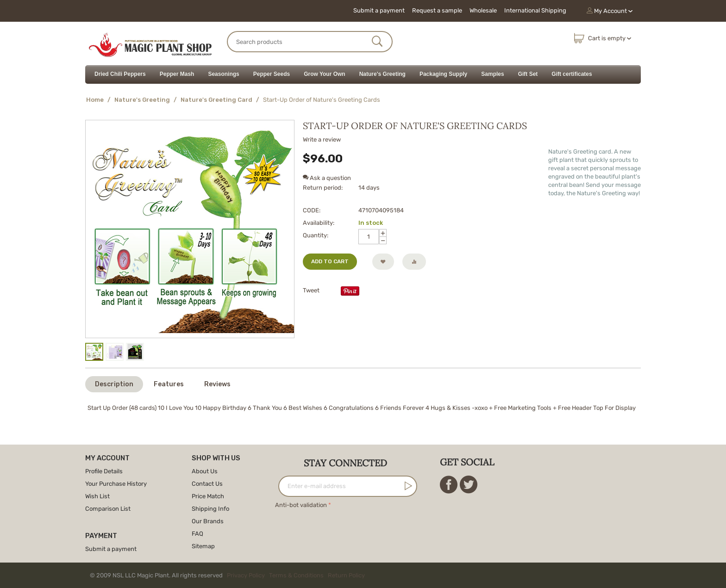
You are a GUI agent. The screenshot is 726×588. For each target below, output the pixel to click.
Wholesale (483, 10)
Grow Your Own (325, 74)
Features (169, 384)
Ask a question (327, 178)
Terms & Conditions (296, 575)
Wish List (97, 496)
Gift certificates (572, 74)
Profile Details (104, 471)
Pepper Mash (177, 74)
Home (95, 100)
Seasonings (223, 74)
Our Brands (208, 521)
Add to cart (330, 261)
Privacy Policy (246, 575)
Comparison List (108, 509)
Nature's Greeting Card (216, 100)
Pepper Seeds (272, 74)
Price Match (208, 496)
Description (114, 384)
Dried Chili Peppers (120, 74)
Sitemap (203, 546)
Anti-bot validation (301, 505)
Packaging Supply (443, 74)
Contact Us (207, 484)
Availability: (319, 223)
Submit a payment (379, 10)
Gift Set (528, 74)
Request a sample (437, 10)
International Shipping (535, 10)
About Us (205, 471)
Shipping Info (210, 509)
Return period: (323, 188)
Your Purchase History (116, 484)
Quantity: (316, 235)
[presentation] (345, 529)
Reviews (217, 384)
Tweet (311, 290)
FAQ (197, 534)
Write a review (322, 139)
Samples (492, 74)
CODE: (312, 210)
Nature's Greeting (382, 74)
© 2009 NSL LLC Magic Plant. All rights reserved (229, 575)
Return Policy (346, 575)
